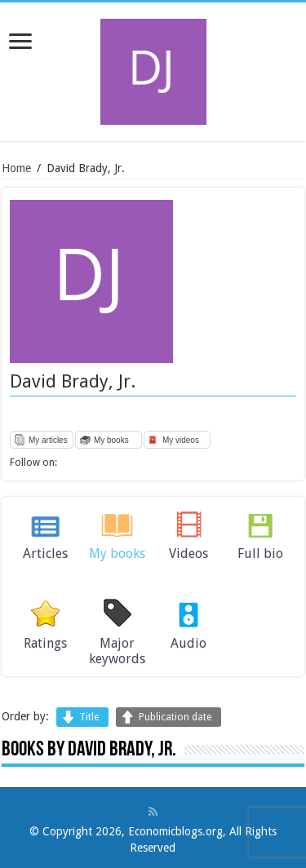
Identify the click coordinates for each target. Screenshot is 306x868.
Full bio (260, 554)
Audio (188, 643)
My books (111, 440)
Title (89, 717)
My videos (181, 440)
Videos (188, 554)
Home (16, 168)
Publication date (175, 717)
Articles (45, 554)
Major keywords (117, 651)
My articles (48, 440)
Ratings (45, 643)
